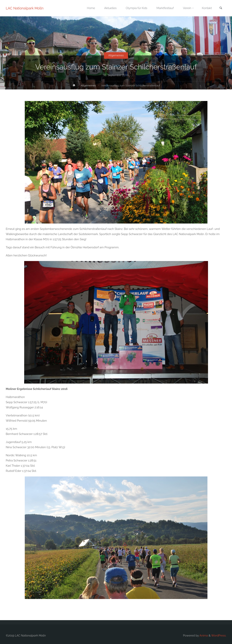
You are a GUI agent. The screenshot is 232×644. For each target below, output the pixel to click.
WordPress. (219, 636)
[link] (221, 8)
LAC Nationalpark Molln (25, 8)
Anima (203, 636)
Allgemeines (116, 55)
